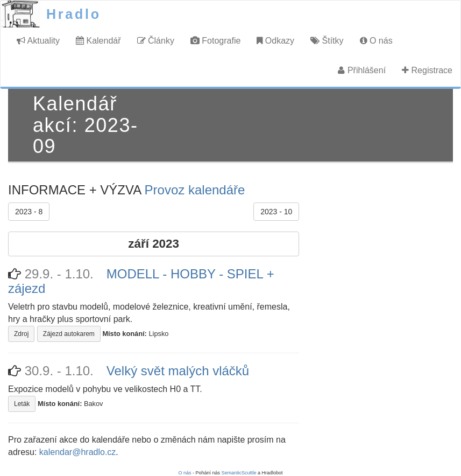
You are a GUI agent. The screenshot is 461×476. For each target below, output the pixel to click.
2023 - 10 (276, 212)
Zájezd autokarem (69, 334)
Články (156, 41)
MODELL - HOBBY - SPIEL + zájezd (141, 281)
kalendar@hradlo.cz (78, 452)
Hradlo (74, 14)
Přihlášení (362, 70)
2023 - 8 (29, 212)
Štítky (327, 41)
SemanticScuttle (239, 473)
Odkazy (275, 41)
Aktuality (38, 41)
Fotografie (215, 41)
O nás (376, 41)
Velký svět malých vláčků (178, 371)
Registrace (427, 70)
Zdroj (21, 334)
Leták (22, 404)
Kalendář (98, 41)
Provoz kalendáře (195, 190)
